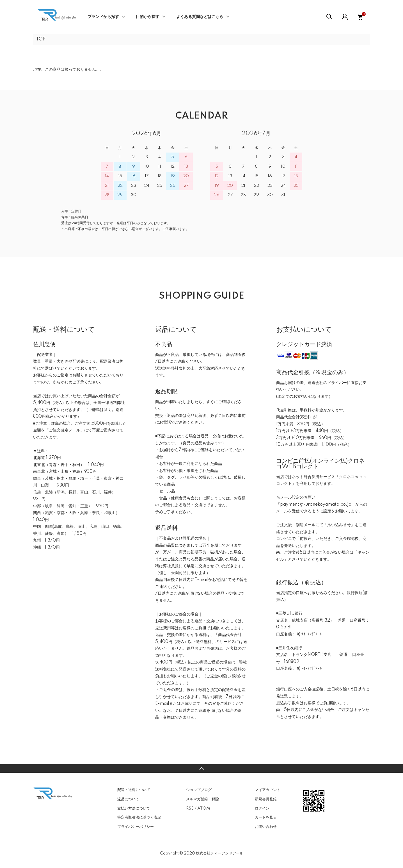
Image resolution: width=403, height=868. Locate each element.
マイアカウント (268, 790)
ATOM (204, 808)
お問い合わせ (266, 827)
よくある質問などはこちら (200, 17)
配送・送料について (134, 790)
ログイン (262, 808)
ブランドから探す (103, 17)
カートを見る (266, 817)
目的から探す (148, 17)
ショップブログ (199, 790)
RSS (190, 808)
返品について (128, 799)
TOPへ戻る (201, 769)
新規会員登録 (266, 799)
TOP (41, 39)
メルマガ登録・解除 (202, 799)
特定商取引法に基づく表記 (139, 817)
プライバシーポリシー (136, 827)
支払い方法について (134, 808)
